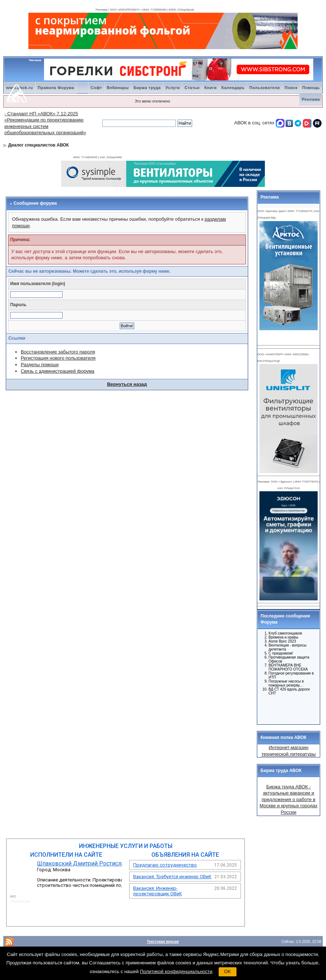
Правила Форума (56, 88)
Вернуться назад (127, 384)
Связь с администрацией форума (57, 371)
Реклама (311, 99)
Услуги (173, 88)
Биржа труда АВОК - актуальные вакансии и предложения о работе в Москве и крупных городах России (289, 799)
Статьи (192, 88)
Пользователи (265, 88)
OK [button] (228, 971)
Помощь (311, 88)
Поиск (291, 88)
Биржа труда (147, 88)
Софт (96, 88)
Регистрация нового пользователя (58, 358)
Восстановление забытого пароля (58, 352)
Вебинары (118, 88)
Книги (211, 88)
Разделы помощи (40, 365)
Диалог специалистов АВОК (38, 145)
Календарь (233, 88)
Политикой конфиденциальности (176, 971)
